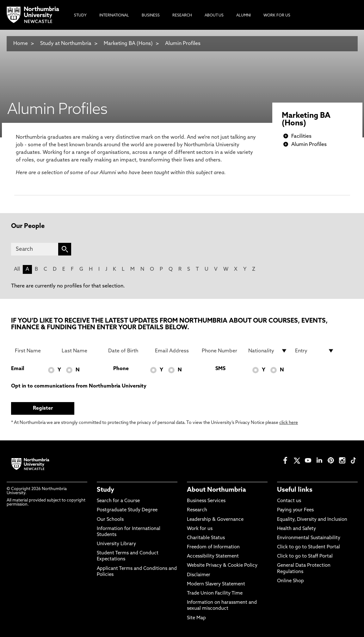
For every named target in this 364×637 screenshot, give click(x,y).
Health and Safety (296, 529)
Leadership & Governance (215, 520)
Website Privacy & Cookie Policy (222, 566)
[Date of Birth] (128, 351)
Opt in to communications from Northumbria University (79, 386)
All (17, 269)
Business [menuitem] (151, 16)
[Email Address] (175, 351)
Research (197, 510)
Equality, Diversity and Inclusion (312, 520)
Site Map (196, 618)
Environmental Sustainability (309, 538)
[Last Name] (81, 351)
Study (105, 490)
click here (289, 423)
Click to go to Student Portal (308, 547)
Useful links (295, 490)
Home (21, 44)
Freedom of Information (213, 547)
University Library (116, 544)
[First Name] (34, 351)
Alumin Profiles (183, 44)
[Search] (35, 249)
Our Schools (110, 520)
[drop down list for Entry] (315, 351)
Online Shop (290, 581)
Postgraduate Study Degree (127, 510)
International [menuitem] (114, 16)
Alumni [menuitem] (244, 16)
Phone (121, 369)
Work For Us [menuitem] (277, 16)
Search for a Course (118, 501)
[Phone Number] (221, 351)
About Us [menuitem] (214, 16)
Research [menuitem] (182, 16)
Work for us (200, 529)
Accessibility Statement (213, 556)
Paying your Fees (295, 510)
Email (18, 369)
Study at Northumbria (66, 44)
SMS (220, 369)
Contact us (289, 501)
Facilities (301, 136)
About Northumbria (216, 490)
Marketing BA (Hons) (128, 44)
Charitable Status (206, 538)
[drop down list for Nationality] (268, 351)
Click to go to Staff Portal (305, 556)
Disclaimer (199, 575)
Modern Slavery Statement (216, 584)
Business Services (206, 501)
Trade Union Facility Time (215, 593)
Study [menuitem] (80, 16)
